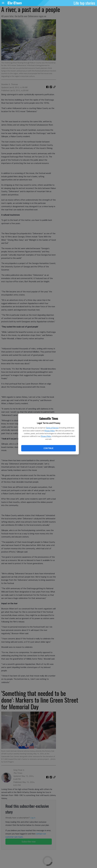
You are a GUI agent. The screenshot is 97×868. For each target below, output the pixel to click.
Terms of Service (52, 428)
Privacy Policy (50, 431)
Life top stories (84, 3)
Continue (48, 448)
